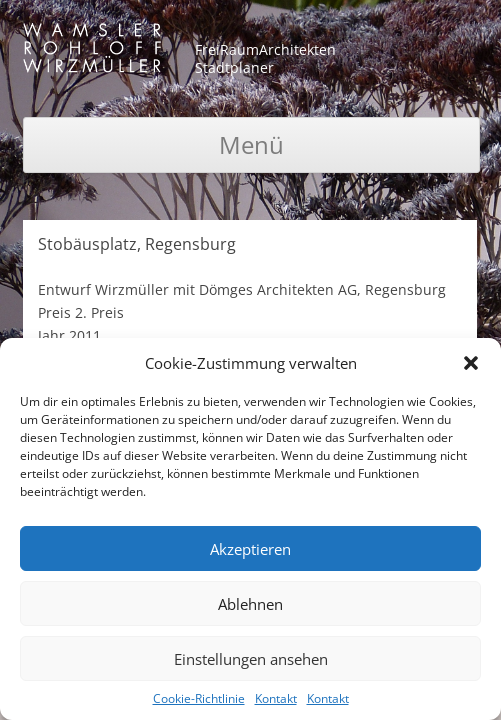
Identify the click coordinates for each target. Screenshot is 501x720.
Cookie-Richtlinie (199, 698)
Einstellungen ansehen (251, 659)
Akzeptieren (250, 549)
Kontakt (276, 698)
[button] (471, 363)
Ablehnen (250, 604)
